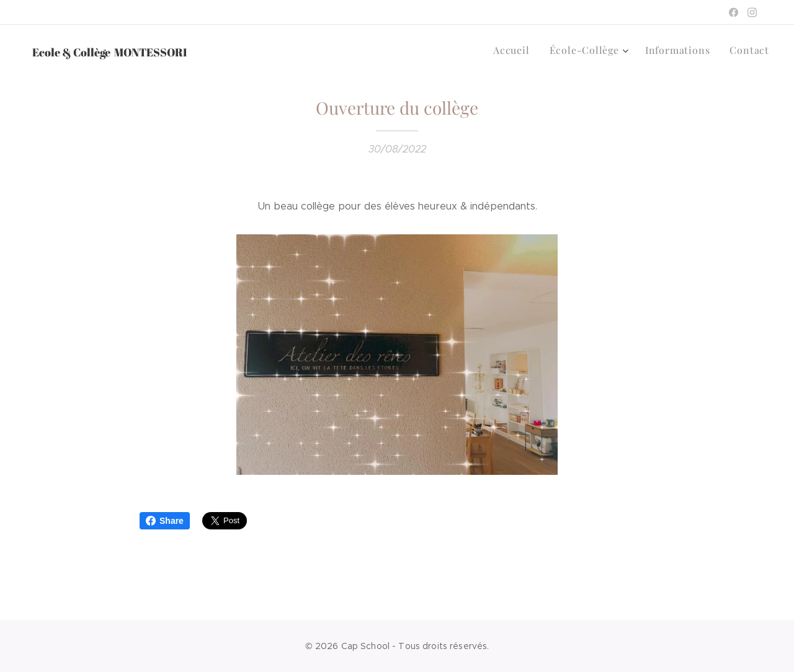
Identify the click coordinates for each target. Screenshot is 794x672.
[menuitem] (527, 50)
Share (165, 521)
